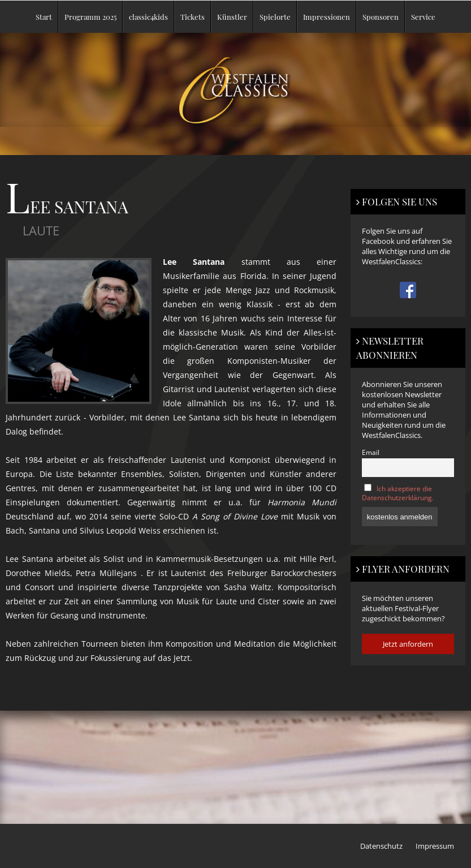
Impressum (435, 846)
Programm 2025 (90, 17)
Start (44, 17)
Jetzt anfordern (408, 644)
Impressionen (327, 17)
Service (423, 17)
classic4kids (148, 17)
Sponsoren (381, 17)
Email (371, 452)
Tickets (193, 17)
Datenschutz (381, 846)
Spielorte (275, 17)
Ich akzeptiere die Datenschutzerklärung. (398, 493)
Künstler (232, 17)
